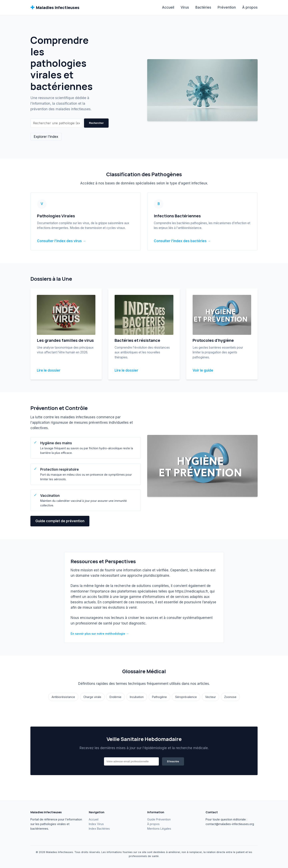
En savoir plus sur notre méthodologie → (100, 634)
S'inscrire (173, 761)
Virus (185, 7)
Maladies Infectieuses (55, 7)
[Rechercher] (56, 123)
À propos (250, 7)
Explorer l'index (46, 137)
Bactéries (203, 7)
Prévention (227, 7)
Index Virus (96, 824)
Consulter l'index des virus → (61, 241)
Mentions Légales (159, 829)
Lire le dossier (49, 370)
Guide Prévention (159, 819)
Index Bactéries (99, 829)
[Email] (131, 761)
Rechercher (96, 123)
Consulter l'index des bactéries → (182, 241)
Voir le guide (203, 370)
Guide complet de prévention (60, 521)
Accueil (168, 7)
